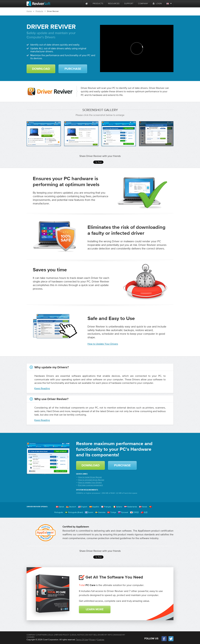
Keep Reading (42, 388)
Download (41, 69)
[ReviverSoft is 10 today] (80, 4)
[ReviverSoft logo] (38, 4)
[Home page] (87, 4)
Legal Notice (77, 635)
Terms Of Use (82, 640)
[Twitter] (171, 641)
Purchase (73, 69)
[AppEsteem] (46, 533)
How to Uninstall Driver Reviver (91, 480)
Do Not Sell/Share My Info (99, 635)
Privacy (92, 640)
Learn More (95, 609)
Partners (42, 635)
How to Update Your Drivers (103, 344)
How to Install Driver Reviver (90, 477)
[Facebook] (164, 641)
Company (31, 635)
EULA (51, 635)
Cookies (101, 640)
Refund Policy (62, 635)
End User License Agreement (90, 485)
